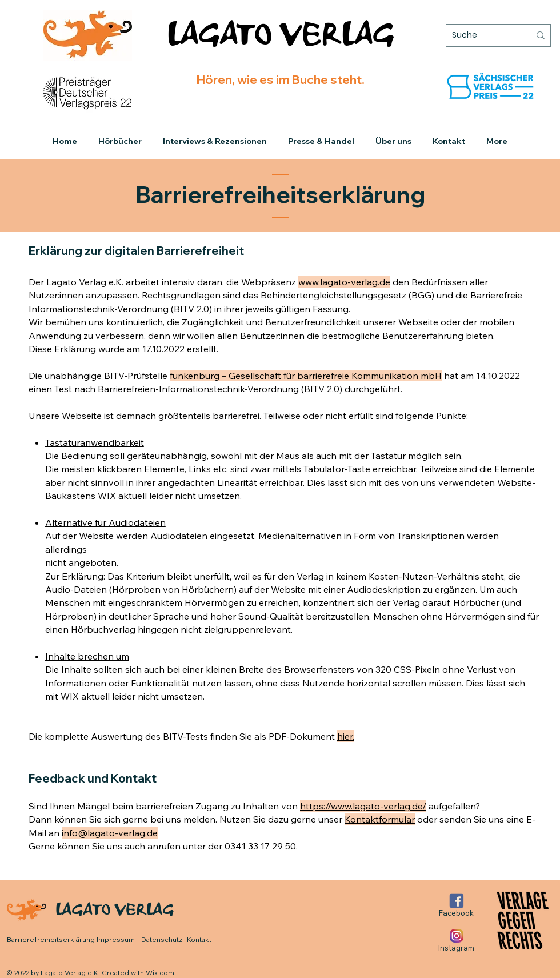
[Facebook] (456, 905)
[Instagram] (456, 940)
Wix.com (160, 973)
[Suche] (482, 35)
